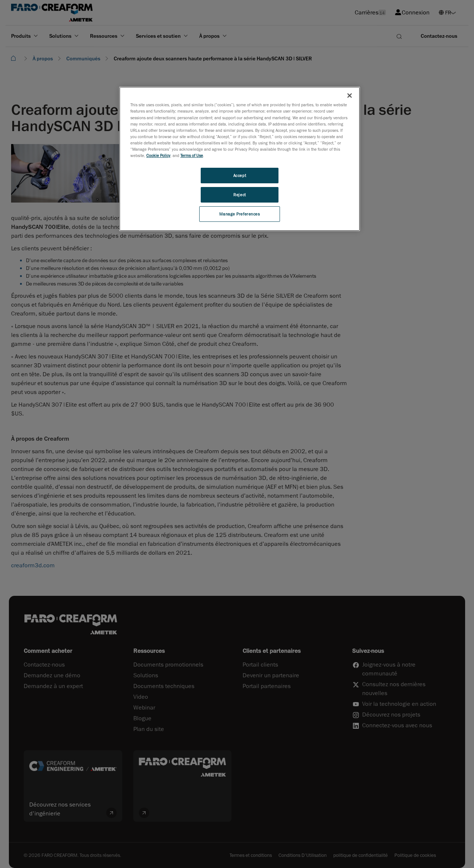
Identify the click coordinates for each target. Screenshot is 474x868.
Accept (240, 175)
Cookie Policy (158, 155)
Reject (239, 195)
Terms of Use (192, 155)
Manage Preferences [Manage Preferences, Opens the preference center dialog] (239, 214)
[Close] (350, 96)
